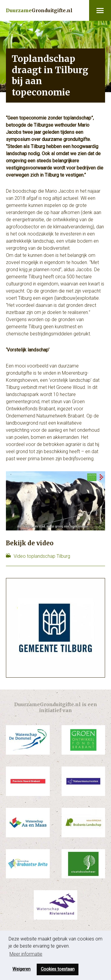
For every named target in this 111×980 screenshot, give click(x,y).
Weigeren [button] (21, 969)
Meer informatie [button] (26, 954)
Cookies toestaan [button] (58, 969)
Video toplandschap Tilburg (42, 556)
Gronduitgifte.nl (39, 10)
